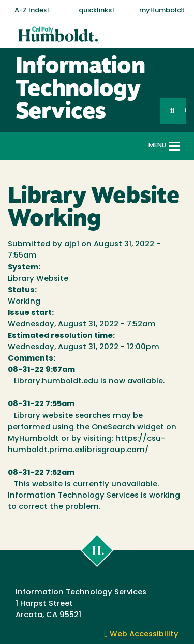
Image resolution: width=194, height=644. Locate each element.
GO (185, 111)
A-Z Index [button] (33, 10)
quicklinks (97, 10)
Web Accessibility (142, 634)
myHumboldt (162, 11)
